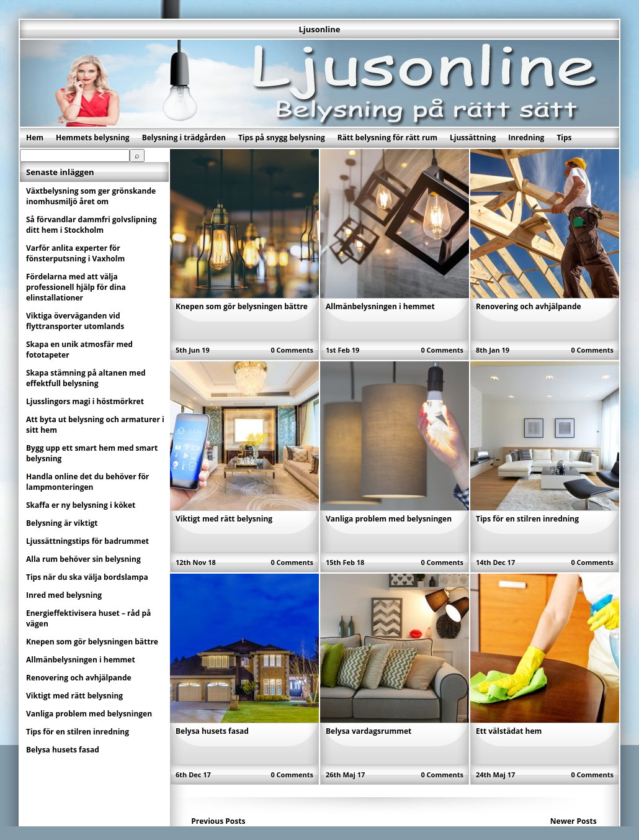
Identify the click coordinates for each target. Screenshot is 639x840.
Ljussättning (473, 138)
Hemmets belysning (93, 138)
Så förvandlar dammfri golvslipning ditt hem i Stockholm (92, 225)
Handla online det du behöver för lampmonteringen (87, 482)
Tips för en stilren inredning (527, 519)
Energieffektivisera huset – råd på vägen (88, 618)
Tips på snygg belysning (282, 138)
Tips (564, 138)
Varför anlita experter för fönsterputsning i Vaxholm (75, 253)
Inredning (526, 138)
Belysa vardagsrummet (369, 731)
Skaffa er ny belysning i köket (81, 505)
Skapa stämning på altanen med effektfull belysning (86, 378)
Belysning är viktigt (62, 523)
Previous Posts (218, 821)
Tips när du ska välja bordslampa (87, 577)
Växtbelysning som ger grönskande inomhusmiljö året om (91, 196)
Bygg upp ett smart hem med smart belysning (92, 453)
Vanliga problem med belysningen (389, 519)
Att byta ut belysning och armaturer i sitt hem (95, 425)
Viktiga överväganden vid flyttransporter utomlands (75, 321)
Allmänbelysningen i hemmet (380, 306)
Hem (35, 138)
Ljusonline (319, 29)
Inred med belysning (64, 595)
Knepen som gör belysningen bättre (242, 306)
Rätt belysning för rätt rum (387, 138)
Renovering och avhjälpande (529, 306)
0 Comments (292, 350)
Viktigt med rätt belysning (224, 519)
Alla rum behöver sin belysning (83, 559)
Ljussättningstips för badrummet (87, 541)
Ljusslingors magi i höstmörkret (85, 401)
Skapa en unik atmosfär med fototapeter (79, 350)
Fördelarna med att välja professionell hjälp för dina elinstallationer (76, 287)
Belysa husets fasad (212, 731)
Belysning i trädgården (184, 138)
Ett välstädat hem (509, 731)
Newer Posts (574, 821)
